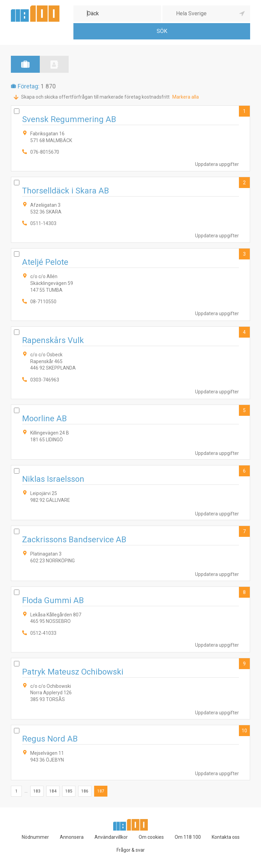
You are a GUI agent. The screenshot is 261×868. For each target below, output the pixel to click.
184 (53, 791)
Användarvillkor (111, 837)
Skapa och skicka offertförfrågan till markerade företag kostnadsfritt (95, 97)
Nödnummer (35, 837)
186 (85, 791)
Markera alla (186, 97)
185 (69, 791)
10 (244, 731)
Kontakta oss (226, 837)
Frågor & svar (131, 850)
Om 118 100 (188, 837)
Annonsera (72, 837)
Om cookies (151, 837)
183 (37, 791)
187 (101, 791)
